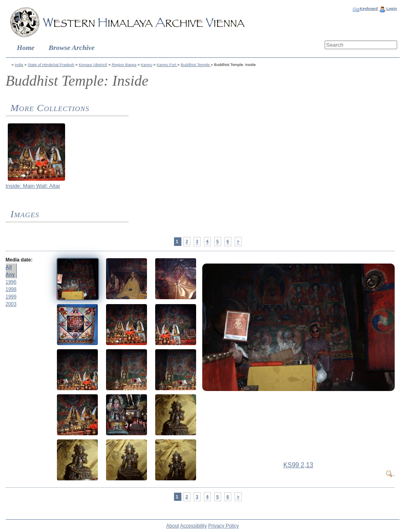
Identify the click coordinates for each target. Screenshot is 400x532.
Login (391, 8)
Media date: (19, 260)
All (9, 267)
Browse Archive (72, 48)
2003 (11, 304)
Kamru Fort (167, 65)
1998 (11, 289)
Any (10, 275)
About (173, 526)
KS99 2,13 (298, 465)
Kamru (147, 65)
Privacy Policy (224, 526)
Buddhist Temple (195, 65)
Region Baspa (124, 65)
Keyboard (368, 8)
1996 (11, 282)
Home (26, 48)
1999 (11, 297)
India (19, 65)
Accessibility (193, 526)
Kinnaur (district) (93, 65)
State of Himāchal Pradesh (51, 65)
